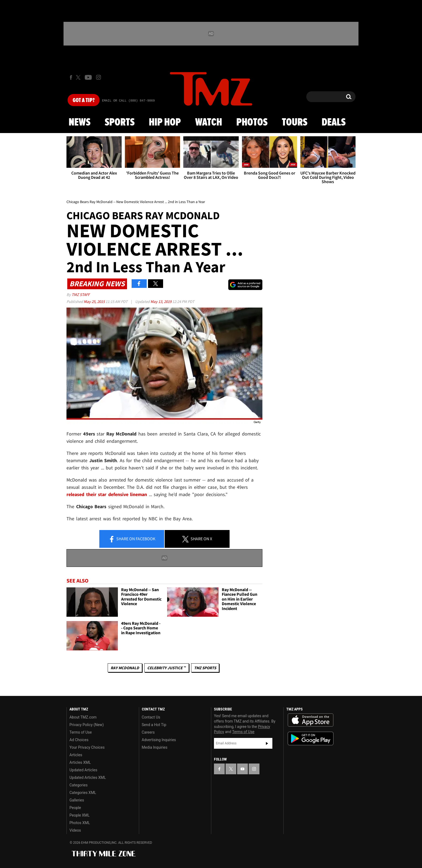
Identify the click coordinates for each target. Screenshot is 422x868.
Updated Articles (83, 770)
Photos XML (80, 823)
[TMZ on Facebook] (71, 77)
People (75, 808)
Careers (148, 732)
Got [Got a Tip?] (84, 100)
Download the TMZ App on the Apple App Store (311, 720)
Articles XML (80, 762)
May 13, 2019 (161, 301)
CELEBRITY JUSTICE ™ (166, 668)
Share (132, 539)
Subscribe (267, 743)
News (80, 123)
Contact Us (151, 717)
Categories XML (83, 793)
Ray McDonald (125, 668)
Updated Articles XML (88, 778)
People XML (80, 815)
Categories (78, 785)
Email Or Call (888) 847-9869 (128, 101)
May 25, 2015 (95, 301)
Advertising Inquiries (159, 740)
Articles (76, 755)
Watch (209, 123)
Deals (334, 123)
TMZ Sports (205, 668)
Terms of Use (81, 732)
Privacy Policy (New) (87, 725)
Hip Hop (165, 123)
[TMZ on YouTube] (242, 769)
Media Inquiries (155, 747)
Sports (120, 123)
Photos (252, 123)
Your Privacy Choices (87, 747)
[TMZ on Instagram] (99, 77)
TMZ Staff (81, 294)
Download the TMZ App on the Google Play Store (311, 739)
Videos (75, 830)
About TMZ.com (83, 717)
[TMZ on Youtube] (88, 77)
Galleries (77, 800)
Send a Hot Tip (154, 725)
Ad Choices (79, 740)
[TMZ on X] (79, 77)
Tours (295, 123)
